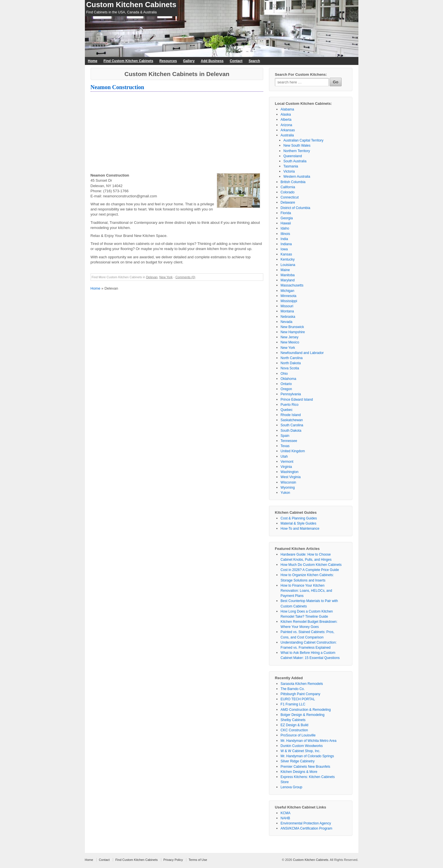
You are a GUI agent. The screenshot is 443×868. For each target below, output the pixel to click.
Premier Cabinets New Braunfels (305, 767)
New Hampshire (293, 332)
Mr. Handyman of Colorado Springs (307, 756)
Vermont (287, 462)
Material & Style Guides (298, 523)
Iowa (284, 249)
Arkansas (288, 130)
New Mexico (290, 342)
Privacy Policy (173, 860)
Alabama (287, 109)
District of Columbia (295, 208)
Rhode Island (291, 415)
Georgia (287, 218)
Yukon (285, 493)
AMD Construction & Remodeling (306, 710)
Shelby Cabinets (293, 720)
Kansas (286, 254)
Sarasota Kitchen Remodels (302, 684)
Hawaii (286, 223)
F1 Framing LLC (293, 704)
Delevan (152, 277)
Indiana (286, 244)
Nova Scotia (290, 368)
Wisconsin (288, 482)
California (288, 187)
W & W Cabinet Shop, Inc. (300, 751)
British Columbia (293, 182)
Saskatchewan (292, 420)
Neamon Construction (117, 87)
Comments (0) (185, 277)
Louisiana (288, 265)
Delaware (288, 202)
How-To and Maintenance (300, 529)
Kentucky (288, 259)
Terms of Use (198, 860)
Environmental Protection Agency (306, 823)
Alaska (286, 114)
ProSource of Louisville (298, 735)
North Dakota (291, 363)
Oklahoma (288, 379)
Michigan (287, 291)
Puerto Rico (290, 405)
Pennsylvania (291, 394)
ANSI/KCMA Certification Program (306, 828)
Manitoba (288, 275)
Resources (168, 61)
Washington (290, 472)
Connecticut (290, 197)
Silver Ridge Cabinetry (298, 761)
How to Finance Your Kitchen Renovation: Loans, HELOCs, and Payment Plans (306, 591)
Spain (285, 436)
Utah (284, 456)
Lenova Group (291, 787)
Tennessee (289, 441)
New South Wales (297, 146)
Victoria (289, 171)
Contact (236, 61)
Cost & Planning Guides (299, 518)
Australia (287, 135)
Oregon (286, 389)
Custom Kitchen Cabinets (131, 5)
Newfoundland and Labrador (302, 353)
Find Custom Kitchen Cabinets (128, 61)
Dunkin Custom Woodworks (302, 746)
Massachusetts (292, 285)
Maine (285, 270)
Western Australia (297, 177)
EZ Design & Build (294, 725)
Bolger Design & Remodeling (303, 715)
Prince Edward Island (297, 400)
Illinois (285, 234)
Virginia (286, 467)
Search (254, 61)
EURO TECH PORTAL (298, 699)
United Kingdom (293, 451)
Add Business (212, 61)
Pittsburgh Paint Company (300, 694)
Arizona (286, 125)
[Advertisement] (177, 133)
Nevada (286, 322)
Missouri (287, 306)
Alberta (286, 120)
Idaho (285, 228)
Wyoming (288, 488)
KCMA (286, 813)
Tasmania (291, 166)
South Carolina (292, 425)
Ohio (284, 374)
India (284, 239)
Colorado (288, 192)
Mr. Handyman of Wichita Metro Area (309, 741)
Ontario (286, 384)
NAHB (285, 818)
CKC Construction (294, 730)
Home (92, 61)
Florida (286, 213)
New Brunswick (292, 327)
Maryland (288, 280)
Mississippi (289, 301)
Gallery (189, 61)
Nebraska (288, 317)
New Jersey (290, 337)
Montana (287, 311)
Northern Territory (297, 151)
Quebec (287, 410)
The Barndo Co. (293, 689)
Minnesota (288, 296)
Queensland (293, 156)
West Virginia (291, 477)
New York (166, 277)
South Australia (295, 161)
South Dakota (291, 431)
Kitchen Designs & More (299, 772)
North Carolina (292, 358)
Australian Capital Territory (304, 140)
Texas (285, 446)
